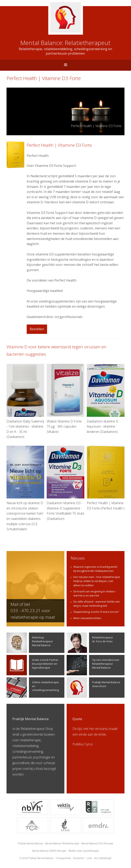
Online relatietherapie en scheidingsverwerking (33, 688)
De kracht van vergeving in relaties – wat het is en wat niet (95, 593)
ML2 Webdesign (103, 858)
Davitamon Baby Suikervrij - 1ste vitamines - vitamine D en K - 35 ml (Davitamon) (25, 401)
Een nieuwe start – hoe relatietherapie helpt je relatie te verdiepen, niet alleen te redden (97, 581)
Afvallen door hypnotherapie (84, 851)
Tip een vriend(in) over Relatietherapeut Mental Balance (93, 665)
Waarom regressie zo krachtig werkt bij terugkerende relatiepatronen (95, 569)
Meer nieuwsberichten (87, 618)
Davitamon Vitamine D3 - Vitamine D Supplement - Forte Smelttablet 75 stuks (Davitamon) (65, 483)
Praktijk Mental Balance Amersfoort (93, 688)
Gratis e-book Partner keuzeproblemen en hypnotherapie (32, 665)
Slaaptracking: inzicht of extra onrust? (96, 612)
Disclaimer (79, 858)
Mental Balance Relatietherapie (62, 843)
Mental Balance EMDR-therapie (49, 851)
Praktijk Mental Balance (30, 843)
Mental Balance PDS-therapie (97, 843)
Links (89, 858)
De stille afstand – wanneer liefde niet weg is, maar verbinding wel (96, 604)
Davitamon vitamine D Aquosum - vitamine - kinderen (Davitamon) (106, 399)
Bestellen (37, 329)
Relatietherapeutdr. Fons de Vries (90, 643)
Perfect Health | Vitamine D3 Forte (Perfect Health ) (106, 478)
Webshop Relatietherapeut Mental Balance (30, 643)
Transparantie (63, 858)
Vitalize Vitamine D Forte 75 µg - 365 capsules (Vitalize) (65, 399)
